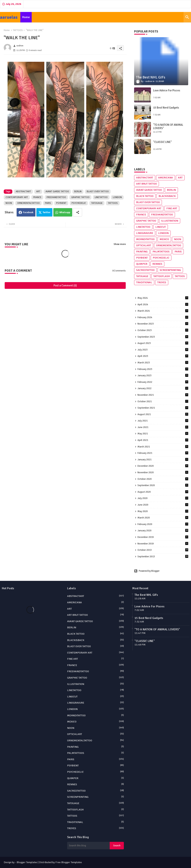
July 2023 (163, 350)
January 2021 (163, 460)
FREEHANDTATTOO (56, 197)
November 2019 (163, 544)
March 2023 (163, 363)
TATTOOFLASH (162, 276)
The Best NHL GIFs (146, 595)
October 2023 (163, 330)
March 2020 (163, 518)
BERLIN (78, 191)
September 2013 (163, 556)
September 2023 (163, 337)
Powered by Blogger (147, 571)
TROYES (162, 282)
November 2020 (163, 472)
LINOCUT (161, 227)
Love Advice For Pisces (167, 90)
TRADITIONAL (144, 282)
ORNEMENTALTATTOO (28, 203)
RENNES (157, 264)
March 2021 (163, 447)
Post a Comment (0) (65, 285)
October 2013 (163, 550)
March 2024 (163, 311)
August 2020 (163, 492)
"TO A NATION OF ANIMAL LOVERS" (168, 126)
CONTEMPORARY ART (17, 197)
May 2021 (163, 434)
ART (38, 191)
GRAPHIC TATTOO (80, 197)
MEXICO (164, 239)
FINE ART (172, 208)
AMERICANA (166, 178)
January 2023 (163, 375)
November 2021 (163, 395)
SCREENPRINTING (170, 270)
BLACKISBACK (167, 196)
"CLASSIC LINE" (162, 142)
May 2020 (163, 511)
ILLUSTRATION (170, 221)
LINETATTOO (101, 197)
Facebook (28, 212)
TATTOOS (18, 30)
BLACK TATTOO (145, 196)
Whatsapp (65, 212)
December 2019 (163, 537)
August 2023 (163, 343)
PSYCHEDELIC (79, 203)
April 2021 (163, 440)
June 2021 (163, 427)
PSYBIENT (61, 203)
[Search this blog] (88, 846)
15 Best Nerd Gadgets (166, 108)
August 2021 (163, 414)
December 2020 (163, 466)
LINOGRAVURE (145, 233)
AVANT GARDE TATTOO (57, 191)
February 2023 (163, 369)
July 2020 (163, 498)
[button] (187, 17)
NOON (9, 203)
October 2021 (163, 401)
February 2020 (163, 524)
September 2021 (163, 408)
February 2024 (163, 317)
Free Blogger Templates (69, 862)
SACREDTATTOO (145, 270)
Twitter (47, 212)
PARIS (48, 203)
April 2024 (163, 304)
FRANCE (37, 197)
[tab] (26, 17)
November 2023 (163, 324)
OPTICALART (144, 245)
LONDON (117, 197)
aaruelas (9, 17)
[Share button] (78, 212)
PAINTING (142, 252)
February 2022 (163, 382)
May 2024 (163, 298)
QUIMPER (142, 264)
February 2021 (163, 453)
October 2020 (163, 479)
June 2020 (163, 505)
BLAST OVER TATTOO (98, 191)
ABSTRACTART (23, 191)
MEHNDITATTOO (145, 239)
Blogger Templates (27, 862)
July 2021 (163, 421)
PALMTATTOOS (161, 252)
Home (26, 17)
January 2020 (163, 530)
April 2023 (163, 356)
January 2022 (163, 388)
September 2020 (163, 485)
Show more (120, 244)
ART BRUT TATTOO (147, 184)
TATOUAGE (97, 203)
